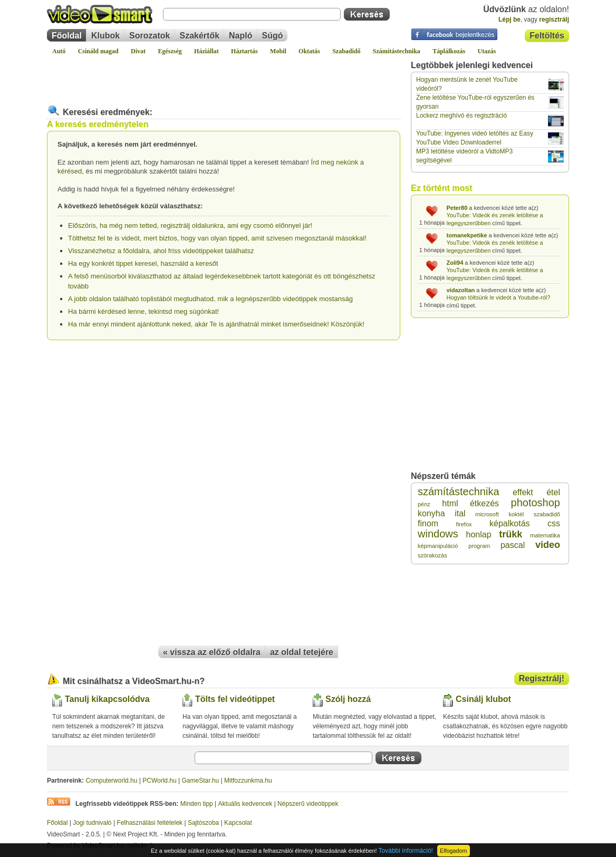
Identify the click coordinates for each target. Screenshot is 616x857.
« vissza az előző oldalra (212, 652)
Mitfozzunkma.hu (248, 781)
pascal (513, 545)
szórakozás (432, 555)
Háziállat (206, 51)
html (450, 503)
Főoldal (67, 36)
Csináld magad (98, 51)
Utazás (487, 51)
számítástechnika (459, 492)
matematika (545, 535)
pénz (424, 504)
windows (438, 534)
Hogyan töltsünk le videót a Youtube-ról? (499, 297)
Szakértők (199, 36)
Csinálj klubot (483, 699)
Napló (240, 36)
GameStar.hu (201, 781)
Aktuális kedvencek (246, 804)
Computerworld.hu (111, 781)
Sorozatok (150, 36)
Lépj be (509, 20)
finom (428, 523)
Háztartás (244, 51)
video (548, 545)
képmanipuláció (438, 546)
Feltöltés (547, 36)
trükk (511, 534)
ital (460, 513)
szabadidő (547, 514)
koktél (516, 514)
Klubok (105, 36)
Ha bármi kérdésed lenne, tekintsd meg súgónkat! (143, 311)
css (554, 523)
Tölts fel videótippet (235, 699)
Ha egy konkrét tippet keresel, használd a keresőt (143, 263)
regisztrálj (554, 20)
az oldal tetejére (302, 652)
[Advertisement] (224, 76)
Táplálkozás (449, 51)
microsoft (487, 514)
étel (553, 492)
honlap (478, 535)
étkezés (484, 503)
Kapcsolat (238, 823)
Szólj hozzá (348, 699)
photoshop (536, 503)
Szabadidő (346, 51)
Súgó (273, 36)
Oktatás (309, 51)
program (479, 546)
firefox (464, 524)
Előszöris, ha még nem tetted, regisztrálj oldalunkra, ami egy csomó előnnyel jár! (190, 225)
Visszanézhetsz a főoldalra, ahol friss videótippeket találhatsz (161, 251)
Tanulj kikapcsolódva (107, 699)
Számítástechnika (397, 51)
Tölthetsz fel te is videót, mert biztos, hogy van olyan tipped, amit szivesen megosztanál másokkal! (217, 238)
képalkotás (510, 523)
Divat (138, 51)
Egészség (170, 51)
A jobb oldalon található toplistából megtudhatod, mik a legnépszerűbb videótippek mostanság (210, 299)
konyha (431, 513)
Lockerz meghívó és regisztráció (461, 115)
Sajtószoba (203, 823)
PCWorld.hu (159, 781)
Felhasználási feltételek (150, 823)
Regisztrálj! (542, 678)
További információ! (406, 851)
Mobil (278, 51)
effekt (523, 492)
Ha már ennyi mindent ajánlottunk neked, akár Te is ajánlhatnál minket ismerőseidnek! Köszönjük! (216, 324)
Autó (59, 51)
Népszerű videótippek (308, 804)
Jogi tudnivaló (92, 823)
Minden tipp (197, 804)
